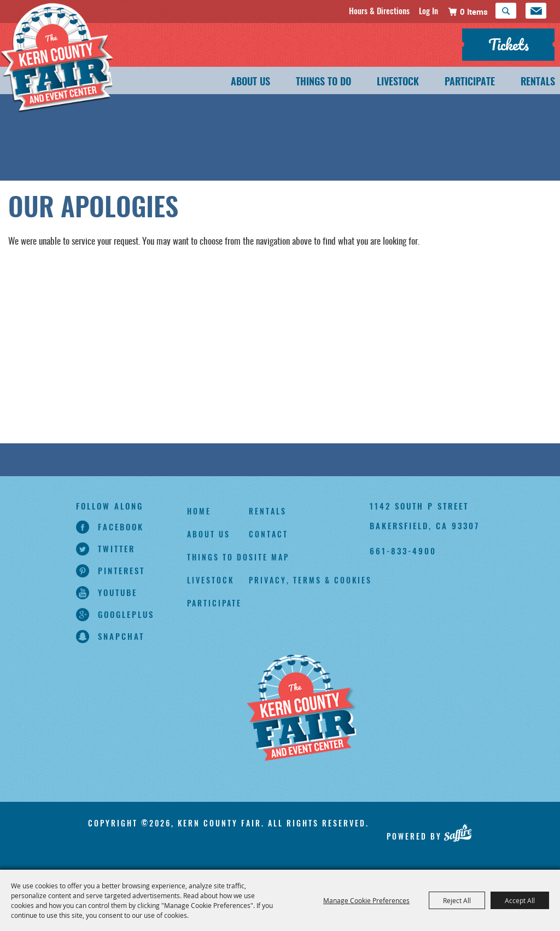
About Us (250, 82)
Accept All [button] (520, 900)
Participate (470, 82)
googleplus (126, 614)
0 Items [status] (474, 11)
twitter (116, 548)
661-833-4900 (403, 551)
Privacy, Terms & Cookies (310, 580)
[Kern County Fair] (74, 68)
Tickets (509, 44)
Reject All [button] (457, 900)
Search (506, 11)
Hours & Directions (379, 10)
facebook (121, 527)
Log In (428, 10)
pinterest (121, 570)
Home (199, 511)
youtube (118, 592)
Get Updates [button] (536, 11)
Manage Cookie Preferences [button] (366, 900)
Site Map (269, 557)
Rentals (538, 82)
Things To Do (323, 82)
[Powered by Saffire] (457, 832)
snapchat (121, 636)
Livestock (398, 82)
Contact (269, 534)
